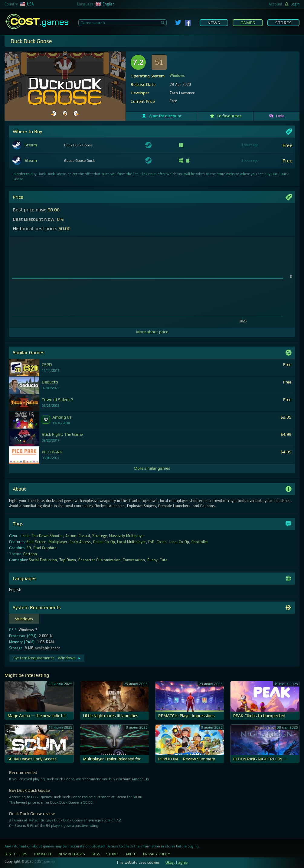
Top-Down (68, 560)
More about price (152, 332)
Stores (283, 23)
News (214, 23)
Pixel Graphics (45, 548)
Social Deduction (43, 560)
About (131, 854)
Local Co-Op (179, 542)
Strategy (100, 536)
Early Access (80, 542)
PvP (151, 542)
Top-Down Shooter (47, 536)
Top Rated (43, 854)
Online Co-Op (104, 542)
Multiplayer (58, 542)
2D (29, 548)
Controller (200, 542)
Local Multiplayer (131, 542)
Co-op (162, 542)
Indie (25, 536)
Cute (163, 560)
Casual (84, 536)
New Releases (72, 854)
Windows (177, 76)
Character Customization (99, 560)
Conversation (134, 560)
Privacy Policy (157, 854)
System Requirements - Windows (47, 658)
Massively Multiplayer (127, 536)
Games (248, 23)
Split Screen (36, 542)
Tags (96, 854)
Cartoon (30, 554)
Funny (152, 560)
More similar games (152, 468)
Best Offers (16, 854)
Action (71, 536)
